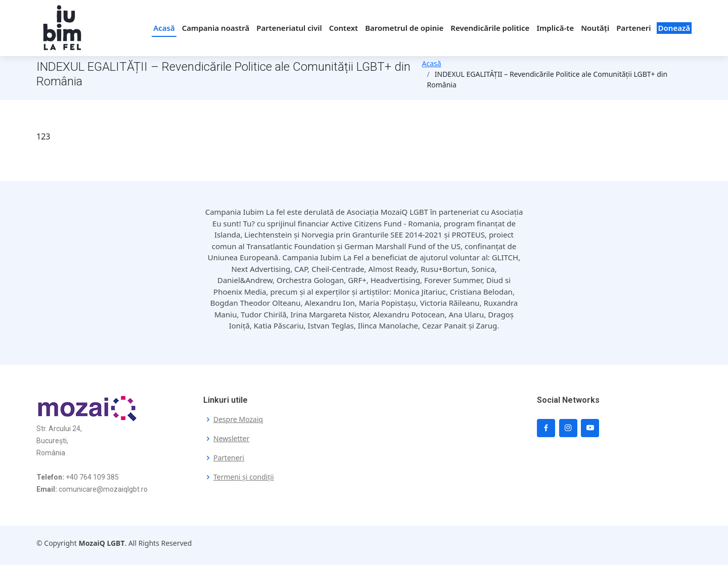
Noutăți (595, 28)
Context (344, 28)
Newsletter (231, 439)
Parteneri (633, 28)
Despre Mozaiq (238, 419)
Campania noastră (216, 28)
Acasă (164, 28)
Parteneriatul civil (289, 28)
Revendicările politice (490, 28)
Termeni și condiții (244, 477)
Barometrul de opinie (404, 28)
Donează (674, 28)
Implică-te (555, 28)
